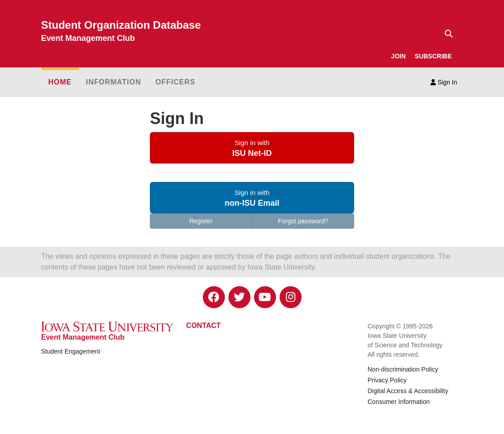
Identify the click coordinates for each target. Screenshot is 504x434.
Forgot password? (303, 221)
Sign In (444, 82)
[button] (252, 148)
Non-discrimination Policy (403, 369)
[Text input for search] (446, 34)
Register (201, 221)
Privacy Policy (387, 380)
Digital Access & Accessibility (408, 391)
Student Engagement (71, 351)
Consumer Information (399, 402)
